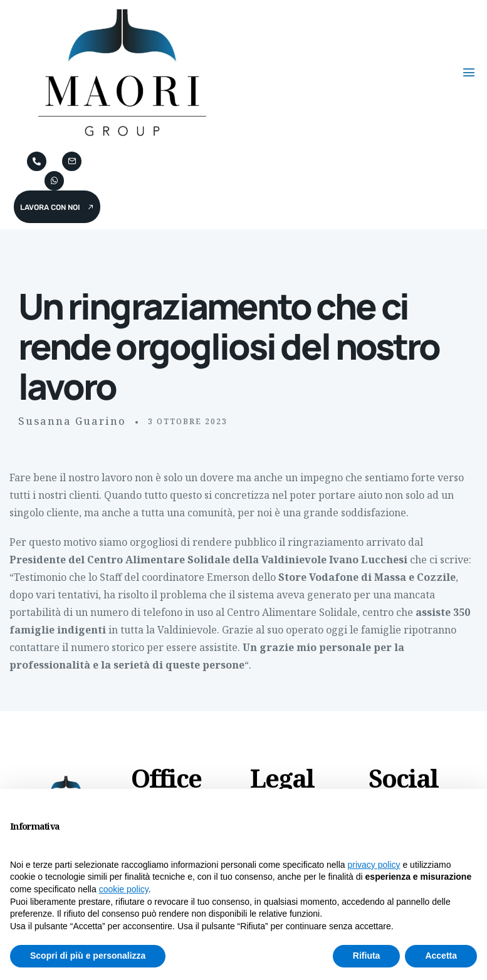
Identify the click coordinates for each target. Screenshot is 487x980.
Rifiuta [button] (367, 956)
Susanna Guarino (72, 421)
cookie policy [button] (124, 889)
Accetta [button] (441, 956)
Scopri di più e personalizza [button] (88, 956)
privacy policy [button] (374, 865)
